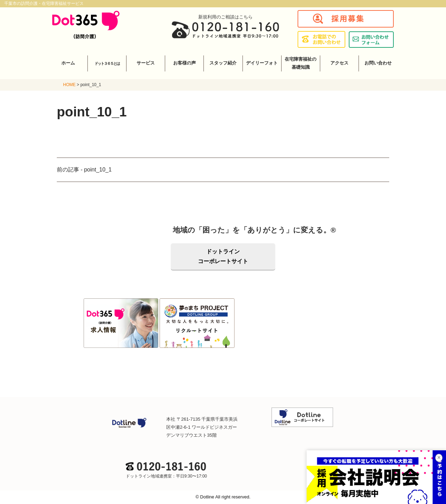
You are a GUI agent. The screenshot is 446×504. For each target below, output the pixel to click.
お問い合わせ (378, 63)
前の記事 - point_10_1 (84, 170)
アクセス (339, 63)
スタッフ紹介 (223, 63)
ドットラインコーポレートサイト (223, 256)
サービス (146, 63)
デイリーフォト (262, 63)
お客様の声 (184, 63)
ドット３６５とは (107, 63)
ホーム (68, 63)
